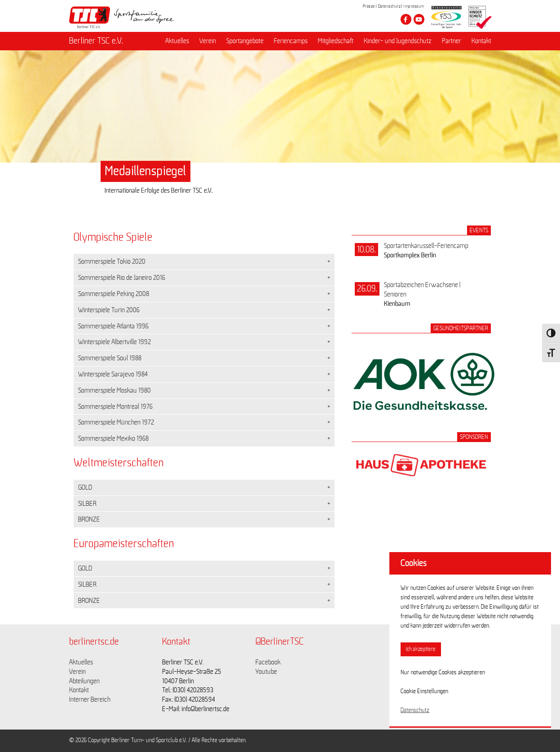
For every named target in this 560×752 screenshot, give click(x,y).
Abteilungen (84, 681)
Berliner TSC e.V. (96, 41)
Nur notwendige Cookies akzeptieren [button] (443, 672)
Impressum (414, 6)
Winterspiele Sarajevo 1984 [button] (113, 374)
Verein (208, 41)
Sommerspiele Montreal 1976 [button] (115, 407)
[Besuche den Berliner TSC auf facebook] (406, 19)
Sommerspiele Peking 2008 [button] (114, 294)
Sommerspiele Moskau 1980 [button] (115, 390)
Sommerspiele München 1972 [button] (116, 422)
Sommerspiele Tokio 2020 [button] (112, 261)
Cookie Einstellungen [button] (424, 691)
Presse (369, 6)
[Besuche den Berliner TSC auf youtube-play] (419, 19)
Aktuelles (177, 41)
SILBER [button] (87, 504)
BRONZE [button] (89, 519)
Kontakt (481, 41)
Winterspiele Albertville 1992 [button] (115, 342)
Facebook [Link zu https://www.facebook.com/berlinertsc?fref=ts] (268, 662)
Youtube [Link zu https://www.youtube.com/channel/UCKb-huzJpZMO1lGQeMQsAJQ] (266, 672)
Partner (452, 41)
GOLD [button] (85, 487)
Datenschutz (390, 6)
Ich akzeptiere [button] (421, 649)
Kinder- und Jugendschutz (398, 41)
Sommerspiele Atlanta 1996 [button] (113, 326)
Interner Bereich (90, 699)
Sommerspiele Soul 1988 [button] (110, 358)
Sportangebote (245, 41)
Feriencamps (291, 41)
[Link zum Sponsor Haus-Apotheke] (421, 486)
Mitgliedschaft (336, 41)
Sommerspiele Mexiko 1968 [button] (113, 438)
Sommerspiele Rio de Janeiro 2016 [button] (122, 278)
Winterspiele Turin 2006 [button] (109, 310)
